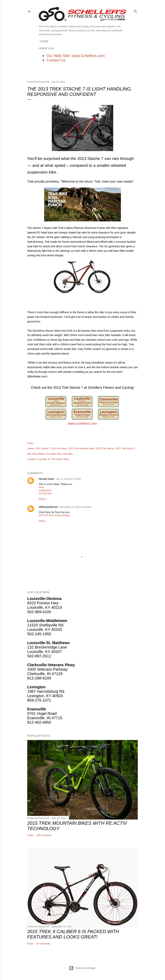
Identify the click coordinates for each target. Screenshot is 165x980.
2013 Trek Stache (105, 448)
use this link (45, 493)
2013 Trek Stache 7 (125, 448)
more (42, 487)
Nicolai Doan (46, 479)
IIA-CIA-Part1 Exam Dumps (54, 515)
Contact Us (56, 60)
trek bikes (68, 454)
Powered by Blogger (82, 968)
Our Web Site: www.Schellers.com (76, 56)
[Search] (135, 11)
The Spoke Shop (60, 459)
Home (44, 41)
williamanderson (48, 507)
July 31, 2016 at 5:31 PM (68, 479)
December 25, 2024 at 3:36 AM (75, 507)
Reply (42, 499)
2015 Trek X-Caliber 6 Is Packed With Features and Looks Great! (73, 934)
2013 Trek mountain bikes (81, 448)
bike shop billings (36, 454)
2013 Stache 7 (43, 448)
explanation (45, 490)
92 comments (43, 944)
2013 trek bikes (59, 448)
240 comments (44, 835)
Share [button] (30, 443)
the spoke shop (54, 454)
